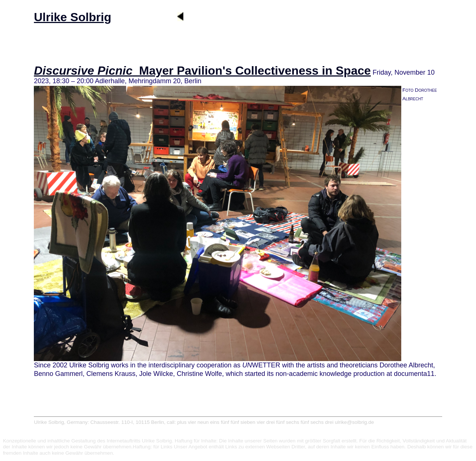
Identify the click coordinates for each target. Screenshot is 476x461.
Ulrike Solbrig (73, 17)
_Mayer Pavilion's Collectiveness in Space (202, 71)
